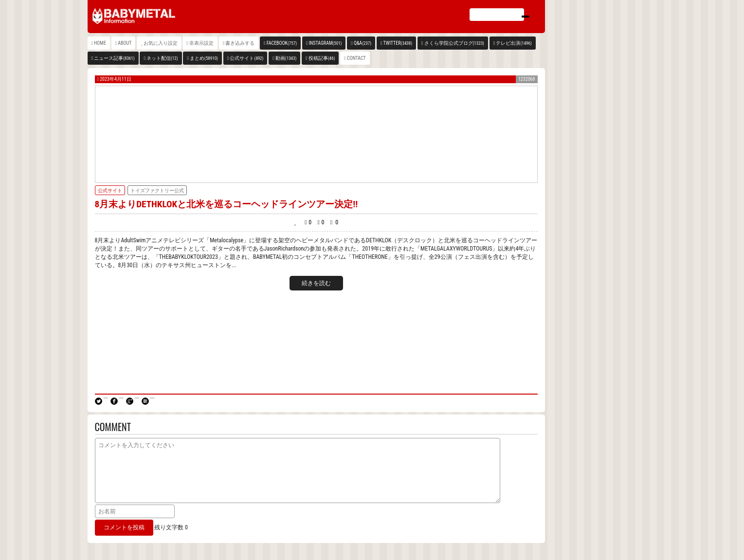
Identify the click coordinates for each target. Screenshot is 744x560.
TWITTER (398, 43)
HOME (100, 43)
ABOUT (125, 43)
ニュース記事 (114, 58)
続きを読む (316, 283)
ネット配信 (162, 58)
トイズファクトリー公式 (157, 190)
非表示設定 (201, 43)
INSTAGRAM (326, 43)
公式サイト (246, 58)
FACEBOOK (282, 43)
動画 (286, 58)
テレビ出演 (514, 43)
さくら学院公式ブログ (454, 43)
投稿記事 (322, 58)
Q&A (363, 43)
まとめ (204, 58)
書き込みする (240, 43)
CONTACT (356, 58)
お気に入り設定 (161, 43)
